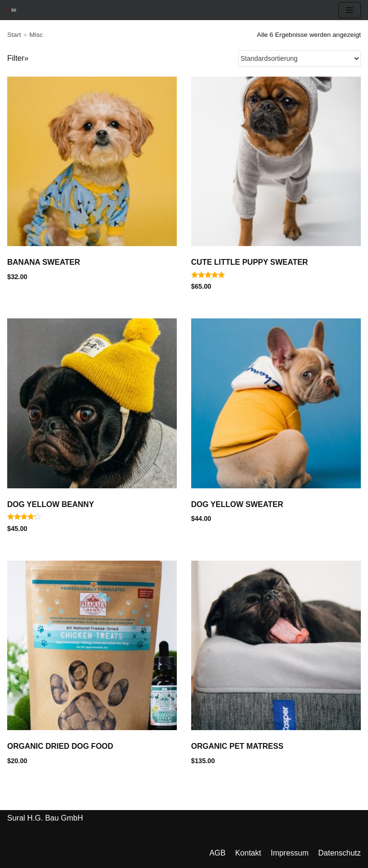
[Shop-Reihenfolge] (299, 59)
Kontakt (248, 853)
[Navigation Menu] (350, 10)
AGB (218, 853)
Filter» (18, 58)
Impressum (290, 853)
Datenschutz (339, 853)
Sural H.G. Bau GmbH (45, 818)
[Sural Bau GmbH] (12, 10)
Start (14, 35)
